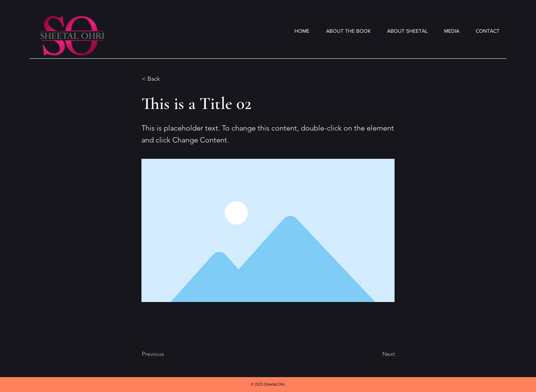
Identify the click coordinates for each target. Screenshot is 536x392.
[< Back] (166, 79)
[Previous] (166, 354)
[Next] (376, 354)
